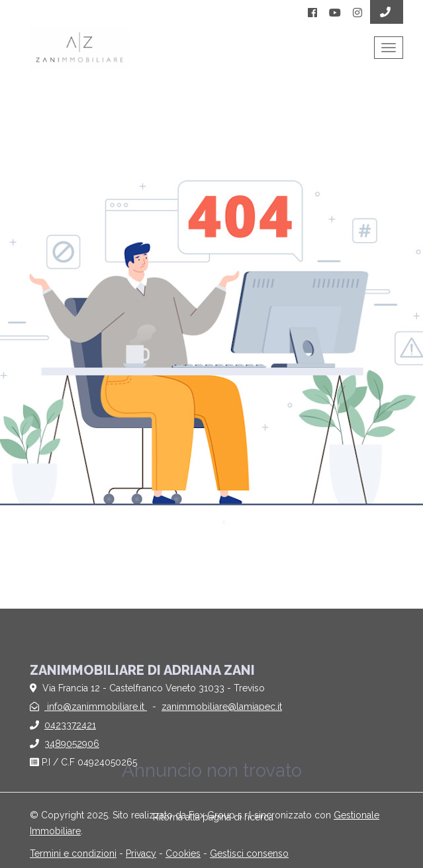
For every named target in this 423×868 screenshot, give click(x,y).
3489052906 (72, 744)
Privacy (141, 853)
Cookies (183, 853)
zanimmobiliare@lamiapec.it (222, 707)
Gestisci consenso (249, 853)
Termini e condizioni (73, 853)
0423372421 (70, 725)
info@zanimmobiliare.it (96, 707)
